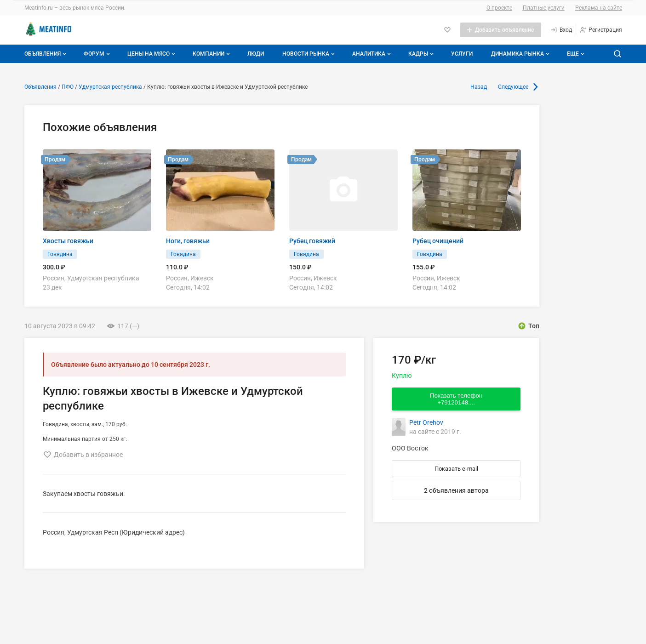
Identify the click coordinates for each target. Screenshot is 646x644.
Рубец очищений (438, 241)
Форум (98, 54)
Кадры (422, 54)
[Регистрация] (601, 30)
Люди (256, 54)
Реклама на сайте (599, 8)
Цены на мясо (152, 54)
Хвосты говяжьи (68, 241)
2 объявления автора (456, 490)
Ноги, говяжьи (188, 241)
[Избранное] (447, 30)
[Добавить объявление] (501, 30)
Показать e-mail (456, 469)
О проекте (499, 8)
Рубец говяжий (312, 241)
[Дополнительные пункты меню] (575, 54)
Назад (479, 87)
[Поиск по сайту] (617, 54)
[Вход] (561, 30)
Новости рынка (309, 54)
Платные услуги (544, 8)
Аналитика (372, 54)
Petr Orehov (426, 422)
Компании (212, 54)
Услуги (462, 54)
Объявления (46, 54)
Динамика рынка (521, 54)
